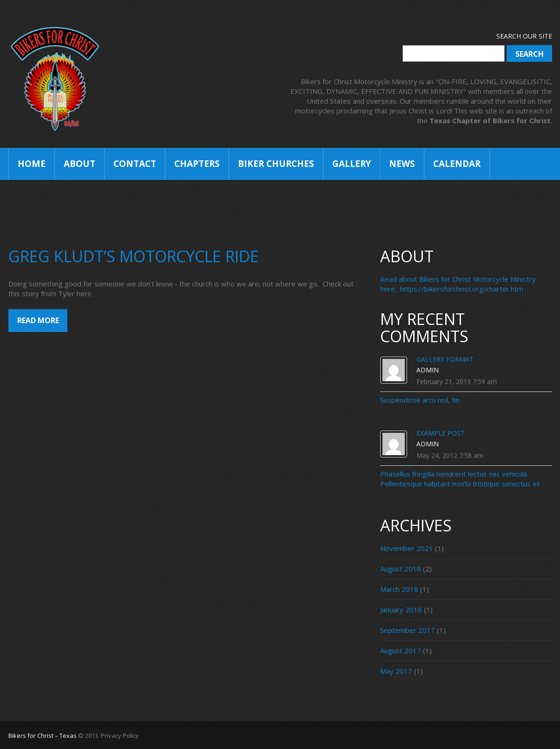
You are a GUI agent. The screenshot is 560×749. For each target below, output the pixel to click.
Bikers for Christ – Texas (43, 736)
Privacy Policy (120, 736)
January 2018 (401, 610)
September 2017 (408, 630)
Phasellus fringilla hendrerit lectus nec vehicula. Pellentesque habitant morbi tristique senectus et (460, 479)
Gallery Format (445, 359)
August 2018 (401, 569)
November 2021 (407, 548)
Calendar (457, 164)
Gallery (352, 164)
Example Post (441, 433)
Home (32, 164)
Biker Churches (276, 164)
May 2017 (396, 671)
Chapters (197, 164)
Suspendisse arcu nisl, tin (420, 400)
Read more (38, 320)
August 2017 (401, 650)
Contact (135, 164)
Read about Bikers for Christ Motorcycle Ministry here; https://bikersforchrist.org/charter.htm (458, 284)
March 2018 (399, 589)
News (402, 164)
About (79, 164)
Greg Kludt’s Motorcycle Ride (134, 256)
